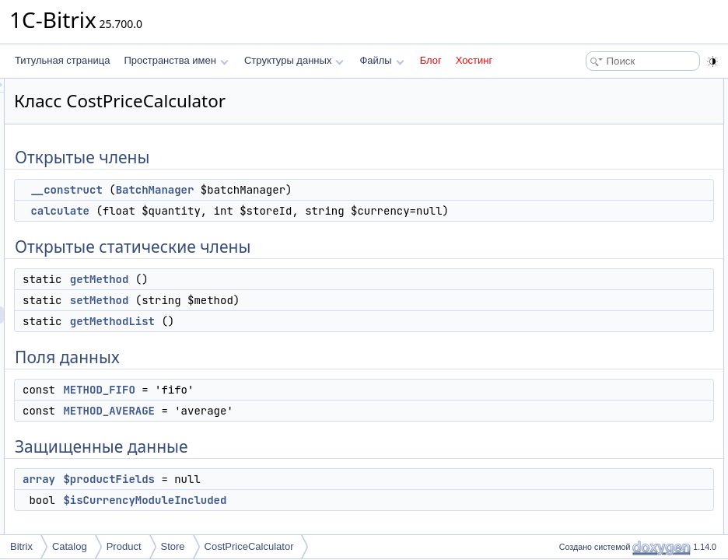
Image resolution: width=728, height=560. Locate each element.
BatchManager (350, 190)
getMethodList (307, 338)
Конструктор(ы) (588, 327)
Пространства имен (176, 60)
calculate (254, 211)
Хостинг (474, 60)
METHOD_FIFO (293, 407)
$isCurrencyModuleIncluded (339, 517)
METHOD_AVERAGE (303, 428)
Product (124, 546)
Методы (572, 361)
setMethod (294, 317)
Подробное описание (600, 310)
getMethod (294, 296)
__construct (261, 190)
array (233, 496)
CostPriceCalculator (249, 546)
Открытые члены (591, 87)
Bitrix (21, 546)
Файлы (381, 60)
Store (173, 546)
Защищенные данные (602, 258)
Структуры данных (294, 60)
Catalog (70, 546)
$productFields (303, 496)
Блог (431, 60)
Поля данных (583, 207)
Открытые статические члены (619, 138)
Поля (566, 446)
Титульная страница (62, 60)
